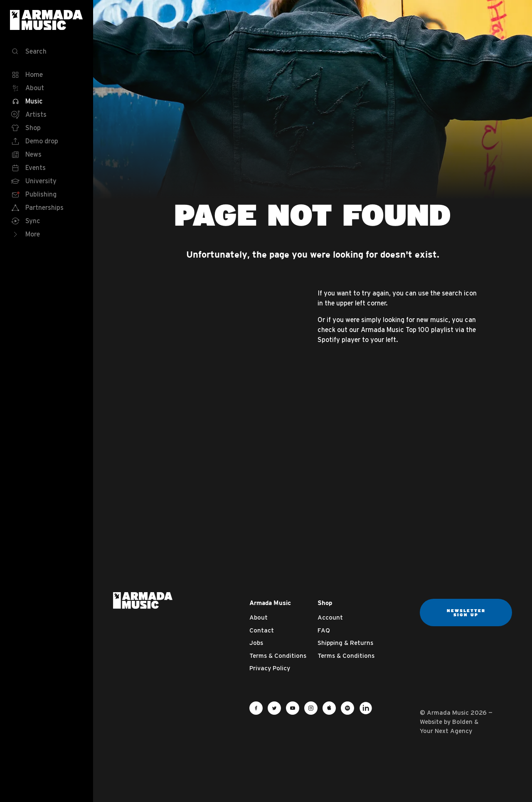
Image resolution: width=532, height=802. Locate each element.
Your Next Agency (446, 731)
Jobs (256, 643)
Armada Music (47, 20)
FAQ (324, 630)
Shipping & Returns (345, 643)
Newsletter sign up (466, 613)
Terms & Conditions (278, 656)
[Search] (47, 52)
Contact (262, 630)
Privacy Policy (270, 668)
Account (330, 617)
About (259, 617)
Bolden (462, 722)
